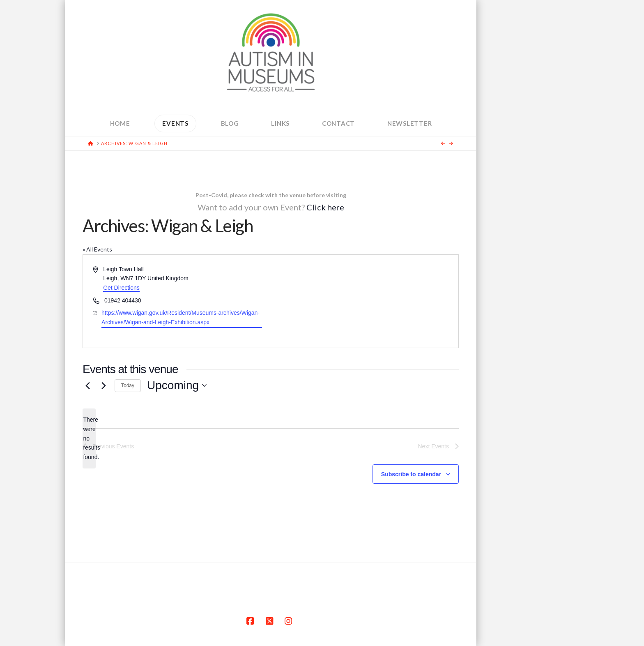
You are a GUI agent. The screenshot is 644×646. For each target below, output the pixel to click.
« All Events (97, 249)
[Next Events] (103, 385)
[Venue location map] (364, 301)
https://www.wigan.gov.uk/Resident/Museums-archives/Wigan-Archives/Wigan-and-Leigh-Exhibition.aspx (181, 317)
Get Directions (121, 288)
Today (128, 385)
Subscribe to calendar (411, 474)
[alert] (89, 438)
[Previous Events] (87, 385)
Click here (325, 207)
